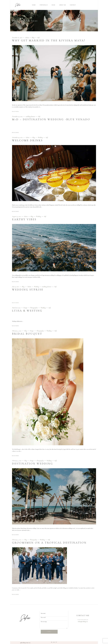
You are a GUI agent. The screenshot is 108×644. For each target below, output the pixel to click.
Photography (40, 331)
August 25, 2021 (17, 216)
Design (25, 308)
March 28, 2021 (16, 308)
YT (56, 642)
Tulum (29, 287)
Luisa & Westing (27, 311)
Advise (27, 38)
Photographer (34, 308)
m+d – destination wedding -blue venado (51, 119)
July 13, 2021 (16, 287)
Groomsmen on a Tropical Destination (49, 543)
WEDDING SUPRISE (28, 290)
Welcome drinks (27, 140)
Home (92, 21)
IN (54, 642)
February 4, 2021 (17, 331)
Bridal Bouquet (27, 334)
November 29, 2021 (18, 116)
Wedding (40, 137)
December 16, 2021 (17, 38)
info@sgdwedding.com (83, 622)
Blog (33, 38)
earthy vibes (24, 219)
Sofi (38, 38)
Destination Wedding (33, 464)
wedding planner (30, 116)
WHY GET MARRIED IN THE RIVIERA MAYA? (49, 40)
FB (52, 642)
